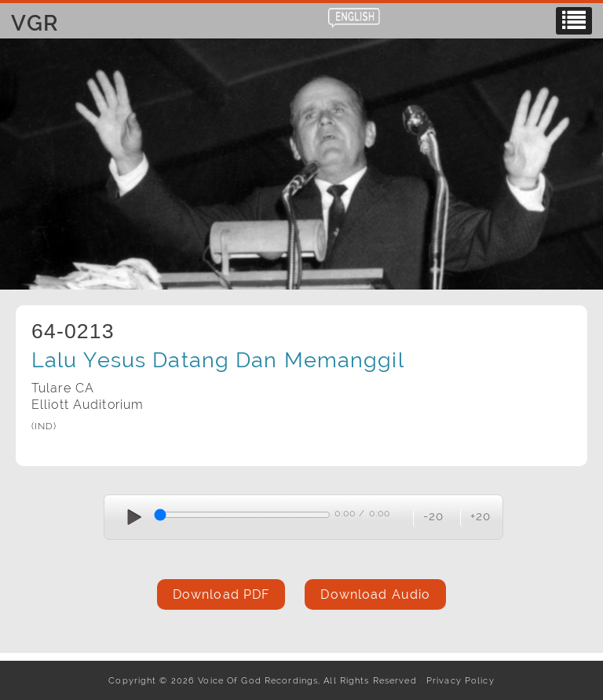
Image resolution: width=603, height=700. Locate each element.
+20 (481, 516)
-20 (433, 516)
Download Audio (375, 594)
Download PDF (221, 594)
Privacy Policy (457, 680)
